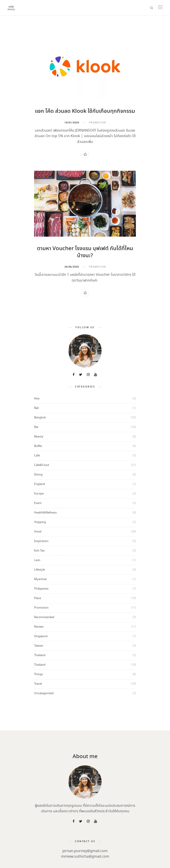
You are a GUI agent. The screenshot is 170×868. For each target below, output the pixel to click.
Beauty (39, 436)
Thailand (40, 655)
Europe (39, 493)
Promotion (97, 123)
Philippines (41, 588)
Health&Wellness (45, 512)
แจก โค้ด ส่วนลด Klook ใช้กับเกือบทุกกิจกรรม (85, 111)
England (40, 484)
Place (38, 598)
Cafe (37, 455)
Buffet (38, 446)
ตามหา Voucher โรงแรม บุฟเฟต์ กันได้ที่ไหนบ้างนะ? (85, 252)
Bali (36, 408)
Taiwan (39, 645)
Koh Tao (39, 550)
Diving (38, 474)
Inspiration (41, 541)
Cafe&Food (42, 465)
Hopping (40, 522)
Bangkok (40, 417)
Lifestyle (40, 569)
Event (38, 503)
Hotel (38, 531)
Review (39, 626)
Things (39, 674)
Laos (37, 560)
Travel (38, 683)
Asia (37, 398)
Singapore (41, 636)
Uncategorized (44, 693)
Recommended (44, 617)
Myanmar (41, 579)
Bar (36, 427)
